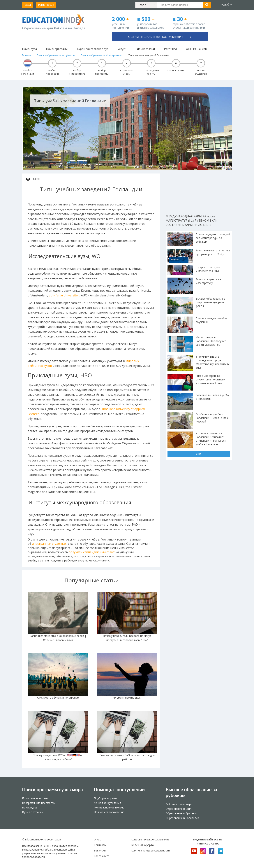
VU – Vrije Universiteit (64, 295)
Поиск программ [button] (57, 49)
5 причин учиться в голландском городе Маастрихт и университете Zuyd (213, 362)
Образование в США (179, 809)
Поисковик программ (35, 798)
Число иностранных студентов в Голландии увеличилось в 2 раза (210, 379)
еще (199, 454)
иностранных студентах (49, 544)
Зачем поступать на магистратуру (208, 281)
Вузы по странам (33, 812)
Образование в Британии (182, 813)
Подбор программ (105, 798)
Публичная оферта (142, 845)
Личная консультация (107, 803)
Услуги (122, 49)
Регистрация (46, 5)
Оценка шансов (196, 49)
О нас (97, 839)
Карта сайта (102, 856)
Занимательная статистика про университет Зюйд (213, 252)
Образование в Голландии (182, 818)
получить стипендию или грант (92, 552)
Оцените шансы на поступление (160, 37)
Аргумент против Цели (127, 698)
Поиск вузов (30, 807)
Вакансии (100, 850)
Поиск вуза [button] (29, 49)
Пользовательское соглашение (150, 839)
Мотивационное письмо (109, 807)
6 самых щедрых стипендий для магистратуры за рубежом (213, 238)
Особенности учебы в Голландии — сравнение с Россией (212, 418)
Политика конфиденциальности (150, 850)
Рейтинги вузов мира (179, 804)
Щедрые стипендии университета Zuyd (208, 269)
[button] (146, 5)
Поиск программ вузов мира (52, 789)
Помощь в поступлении (119, 789)
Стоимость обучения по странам (58, 698)
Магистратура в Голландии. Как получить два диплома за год (211, 341)
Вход (28, 5)
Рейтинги (170, 49)
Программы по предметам (39, 803)
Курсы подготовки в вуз (93, 49)
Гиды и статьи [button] (145, 49)
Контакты (100, 845)
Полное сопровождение (109, 812)
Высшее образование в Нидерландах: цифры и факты (210, 302)
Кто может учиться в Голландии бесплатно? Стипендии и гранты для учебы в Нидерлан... (211, 439)
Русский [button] (226, 5)
